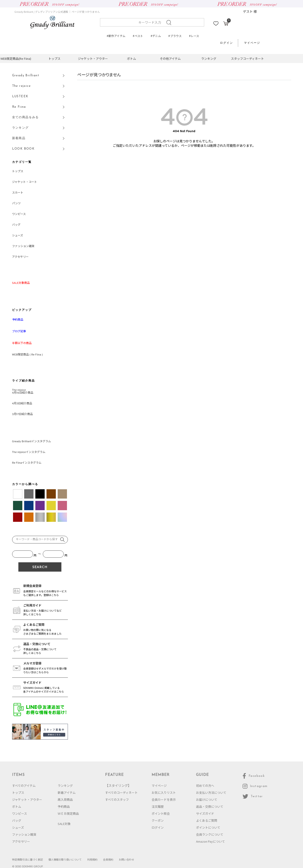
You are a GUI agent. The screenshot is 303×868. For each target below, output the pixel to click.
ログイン (226, 43)
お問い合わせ (127, 859)
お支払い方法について (211, 793)
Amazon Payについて (210, 841)
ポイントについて (208, 827)
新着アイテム (67, 793)
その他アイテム (170, 59)
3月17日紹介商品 (23, 414)
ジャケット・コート (25, 182)
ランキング (209, 59)
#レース (194, 36)
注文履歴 (158, 806)
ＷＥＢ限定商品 (68, 813)
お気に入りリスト (164, 793)
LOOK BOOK (23, 149)
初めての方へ (205, 786)
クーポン (158, 820)
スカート (18, 193)
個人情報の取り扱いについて (65, 859)
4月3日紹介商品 (22, 404)
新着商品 (19, 138)
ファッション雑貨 (23, 246)
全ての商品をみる (25, 117)
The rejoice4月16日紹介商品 (23, 392)
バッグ (16, 225)
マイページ (252, 43)
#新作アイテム (116, 36)
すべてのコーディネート (121, 793)
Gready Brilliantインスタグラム (32, 442)
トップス (54, 59)
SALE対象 (64, 824)
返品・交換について (210, 806)
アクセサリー (20, 257)
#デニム (156, 36)
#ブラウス (175, 36)
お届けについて (207, 799)
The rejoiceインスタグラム (29, 452)
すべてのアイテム (24, 786)
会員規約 (108, 859)
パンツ (16, 204)
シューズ (18, 236)
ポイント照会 (161, 813)
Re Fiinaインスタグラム (27, 463)
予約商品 (64, 806)
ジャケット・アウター (93, 59)
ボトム (132, 59)
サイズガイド (205, 813)
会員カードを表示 (164, 799)
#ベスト (138, 36)
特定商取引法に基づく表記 (27, 859)
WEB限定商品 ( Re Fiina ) (28, 355)
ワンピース (19, 214)
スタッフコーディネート (247, 59)
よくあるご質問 (207, 820)
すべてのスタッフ (117, 799)
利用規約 (92, 859)
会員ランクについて (210, 834)
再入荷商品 (65, 799)
